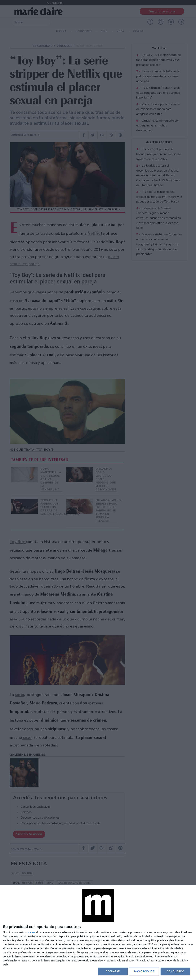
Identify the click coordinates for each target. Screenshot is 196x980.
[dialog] (98, 933)
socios (31, 932)
